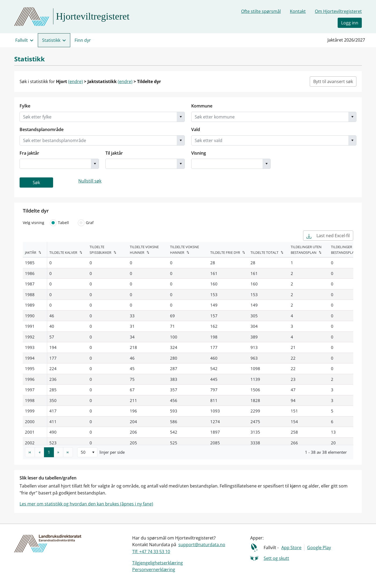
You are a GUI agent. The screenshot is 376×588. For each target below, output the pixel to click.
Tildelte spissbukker (100, 250)
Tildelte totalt (264, 252)
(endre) (75, 81)
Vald (196, 129)
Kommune (202, 106)
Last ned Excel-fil (328, 236)
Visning (199, 153)
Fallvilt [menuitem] (22, 40)
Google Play (319, 548)
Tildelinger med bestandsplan (346, 250)
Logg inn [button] (350, 23)
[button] (181, 117)
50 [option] (83, 452)
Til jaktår (114, 153)
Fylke (25, 106)
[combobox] (98, 117)
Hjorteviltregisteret (93, 16)
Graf (85, 223)
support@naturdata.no (202, 545)
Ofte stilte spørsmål (261, 11)
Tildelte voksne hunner (144, 250)
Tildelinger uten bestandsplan (306, 250)
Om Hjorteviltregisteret (338, 11)
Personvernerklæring (154, 570)
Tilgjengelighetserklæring (158, 563)
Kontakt (298, 11)
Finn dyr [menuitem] (83, 40)
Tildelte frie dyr (225, 252)
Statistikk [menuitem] (51, 40)
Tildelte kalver (63, 252)
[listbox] (87, 452)
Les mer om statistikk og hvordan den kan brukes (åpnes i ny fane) (86, 504)
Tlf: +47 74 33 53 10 (151, 552)
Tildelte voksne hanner (185, 250)
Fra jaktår (29, 153)
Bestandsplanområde (42, 129)
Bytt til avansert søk (333, 81)
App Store (291, 548)
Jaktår (31, 252)
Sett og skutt (276, 558)
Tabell (59, 223)
